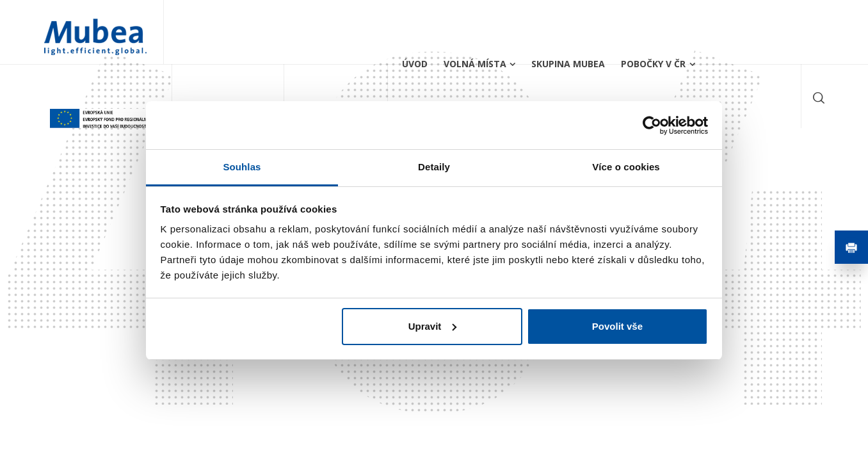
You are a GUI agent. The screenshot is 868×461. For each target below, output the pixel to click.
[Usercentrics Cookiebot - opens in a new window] (652, 125)
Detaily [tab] (434, 167)
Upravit (433, 326)
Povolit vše (617, 326)
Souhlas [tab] (242, 167)
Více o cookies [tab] (626, 167)
